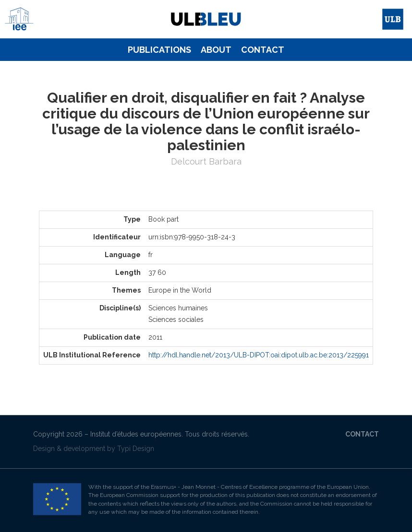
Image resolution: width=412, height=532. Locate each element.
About (216, 50)
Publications (159, 50)
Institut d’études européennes (136, 434)
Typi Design (136, 449)
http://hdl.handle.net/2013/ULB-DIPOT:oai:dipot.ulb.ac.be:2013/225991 (259, 355)
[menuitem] (159, 50)
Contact (263, 50)
